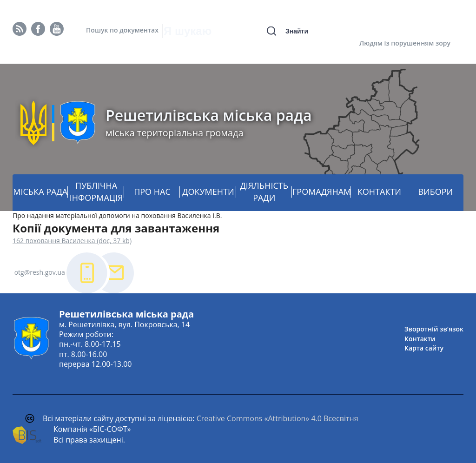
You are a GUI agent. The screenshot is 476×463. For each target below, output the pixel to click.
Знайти (297, 31)
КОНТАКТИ (379, 192)
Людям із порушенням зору (405, 43)
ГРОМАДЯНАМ (322, 192)
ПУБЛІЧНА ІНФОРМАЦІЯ (96, 192)
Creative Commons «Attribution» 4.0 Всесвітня (278, 418)
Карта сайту (424, 348)
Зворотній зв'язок (434, 329)
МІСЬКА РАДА (40, 192)
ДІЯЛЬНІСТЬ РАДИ (264, 192)
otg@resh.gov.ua (40, 272)
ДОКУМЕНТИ (208, 192)
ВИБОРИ (435, 192)
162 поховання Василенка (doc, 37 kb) (72, 241)
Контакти (420, 339)
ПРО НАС (152, 192)
